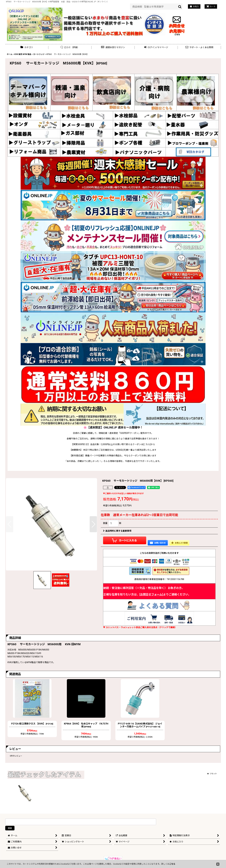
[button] (113, 47)
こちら (172, 864)
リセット (212, 774)
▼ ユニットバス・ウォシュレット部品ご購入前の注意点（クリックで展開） (140, 627)
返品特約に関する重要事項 (117, 531)
